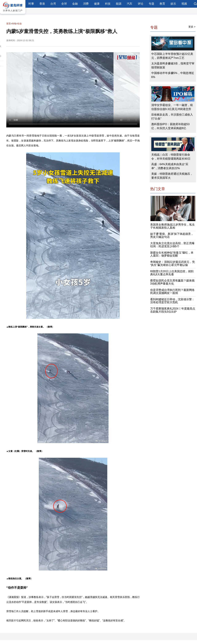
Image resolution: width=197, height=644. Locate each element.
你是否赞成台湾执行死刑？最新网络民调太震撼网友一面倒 (172, 291)
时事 (31, 4)
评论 (141, 4)
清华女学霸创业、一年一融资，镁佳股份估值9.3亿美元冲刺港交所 (172, 107)
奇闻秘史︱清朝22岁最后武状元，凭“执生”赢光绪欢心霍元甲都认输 (173, 263)
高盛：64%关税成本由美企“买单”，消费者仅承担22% (170, 166)
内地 (14, 24)
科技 (108, 4)
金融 (75, 4)
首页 (8, 24)
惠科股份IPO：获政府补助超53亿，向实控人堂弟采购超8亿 (170, 126)
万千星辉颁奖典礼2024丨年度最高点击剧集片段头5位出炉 (173, 310)
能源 (119, 4)
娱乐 (173, 4)
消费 (86, 4)
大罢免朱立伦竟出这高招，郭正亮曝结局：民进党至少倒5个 (172, 245)
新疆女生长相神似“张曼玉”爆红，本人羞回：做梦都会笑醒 (172, 254)
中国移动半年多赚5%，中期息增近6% (173, 75)
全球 (64, 4)
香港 (42, 4)
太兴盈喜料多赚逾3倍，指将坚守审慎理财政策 (173, 65)
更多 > (192, 27)
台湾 (53, 4)
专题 (151, 4)
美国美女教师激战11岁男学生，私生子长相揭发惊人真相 (173, 226)
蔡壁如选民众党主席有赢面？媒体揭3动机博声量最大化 (172, 282)
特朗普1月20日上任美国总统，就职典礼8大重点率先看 (172, 273)
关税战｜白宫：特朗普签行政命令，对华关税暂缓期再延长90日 (171, 157)
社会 (20, 24)
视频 (184, 4)
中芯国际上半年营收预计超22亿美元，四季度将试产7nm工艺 (172, 56)
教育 (162, 4)
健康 (97, 4)
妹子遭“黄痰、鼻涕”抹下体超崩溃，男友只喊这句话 (172, 235)
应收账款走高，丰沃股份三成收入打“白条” (172, 117)
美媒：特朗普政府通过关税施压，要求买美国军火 (172, 176)
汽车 (130, 4)
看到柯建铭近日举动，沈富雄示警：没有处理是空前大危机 (172, 301)
